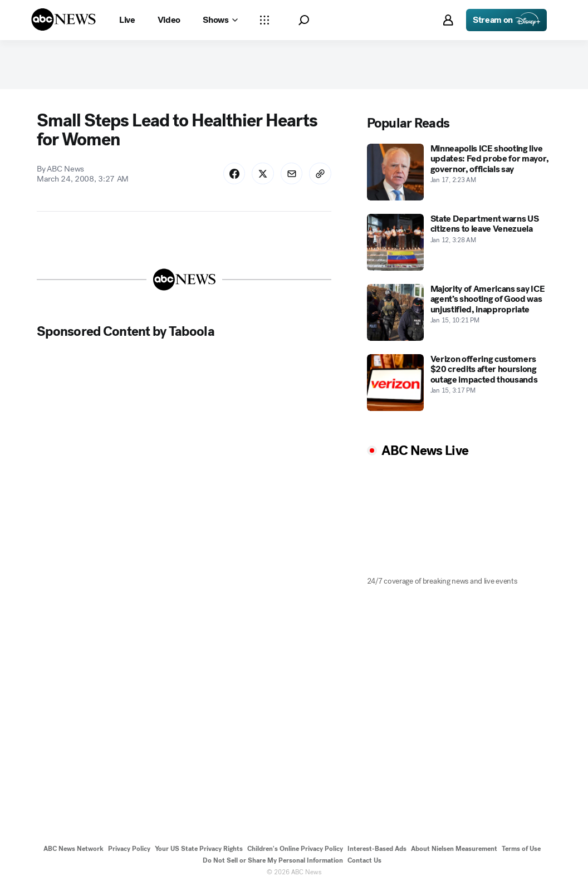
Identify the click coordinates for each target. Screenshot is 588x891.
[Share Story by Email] (291, 175)
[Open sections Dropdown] (264, 20)
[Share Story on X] (262, 175)
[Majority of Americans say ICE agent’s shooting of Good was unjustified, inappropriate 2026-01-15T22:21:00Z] (459, 314)
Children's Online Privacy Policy (295, 850)
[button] (304, 20)
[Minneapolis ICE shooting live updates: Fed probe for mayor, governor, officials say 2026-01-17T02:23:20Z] (459, 173)
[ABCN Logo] (63, 19)
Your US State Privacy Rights (199, 850)
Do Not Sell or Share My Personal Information (273, 862)
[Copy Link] (320, 175)
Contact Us (364, 862)
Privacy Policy (129, 850)
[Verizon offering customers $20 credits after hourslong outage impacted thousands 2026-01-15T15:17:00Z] (459, 384)
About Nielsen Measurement (454, 850)
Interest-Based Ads (377, 850)
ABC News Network (73, 850)
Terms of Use (521, 850)
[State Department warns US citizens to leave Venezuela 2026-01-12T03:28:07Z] (459, 243)
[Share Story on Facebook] (233, 175)
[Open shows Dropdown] (220, 20)
